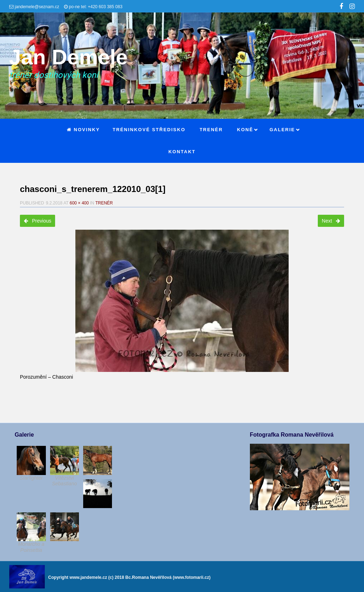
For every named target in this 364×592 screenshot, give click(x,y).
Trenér (104, 203)
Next (331, 221)
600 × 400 (79, 203)
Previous (38, 221)
